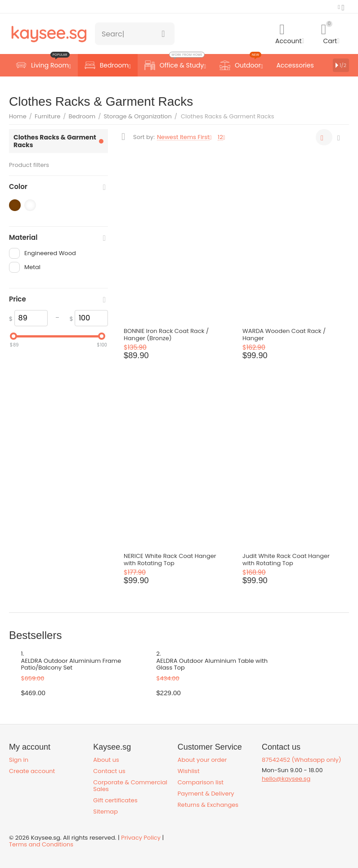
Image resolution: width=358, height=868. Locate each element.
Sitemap (105, 812)
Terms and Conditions (41, 844)
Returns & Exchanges (208, 805)
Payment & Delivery (206, 794)
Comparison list (201, 782)
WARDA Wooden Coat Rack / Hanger (284, 335)
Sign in (19, 760)
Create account (32, 771)
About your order (202, 760)
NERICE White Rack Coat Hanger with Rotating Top (170, 560)
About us (106, 760)
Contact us (109, 771)
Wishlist (189, 771)
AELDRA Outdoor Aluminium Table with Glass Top (212, 665)
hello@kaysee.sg (286, 779)
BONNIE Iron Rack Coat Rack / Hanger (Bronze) (166, 335)
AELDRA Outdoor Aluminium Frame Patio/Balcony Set (71, 665)
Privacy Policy (141, 838)
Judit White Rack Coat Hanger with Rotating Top (286, 560)
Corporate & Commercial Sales (130, 786)
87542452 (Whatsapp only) (302, 760)
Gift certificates (115, 800)
